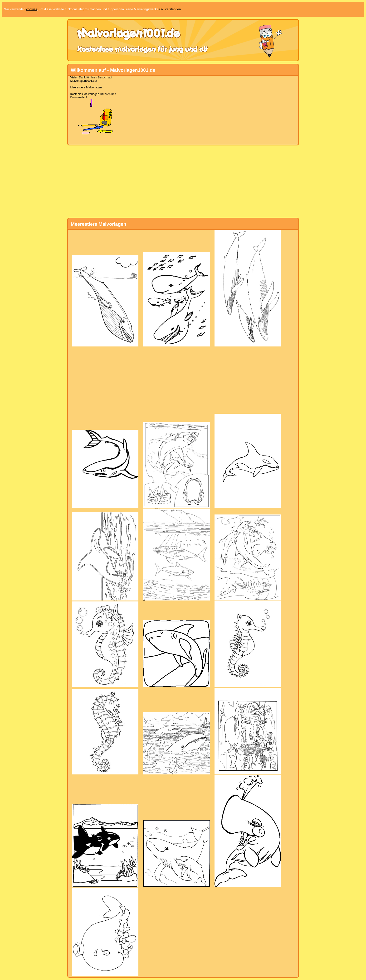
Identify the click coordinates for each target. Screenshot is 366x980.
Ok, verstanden (170, 9)
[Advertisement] (181, 109)
